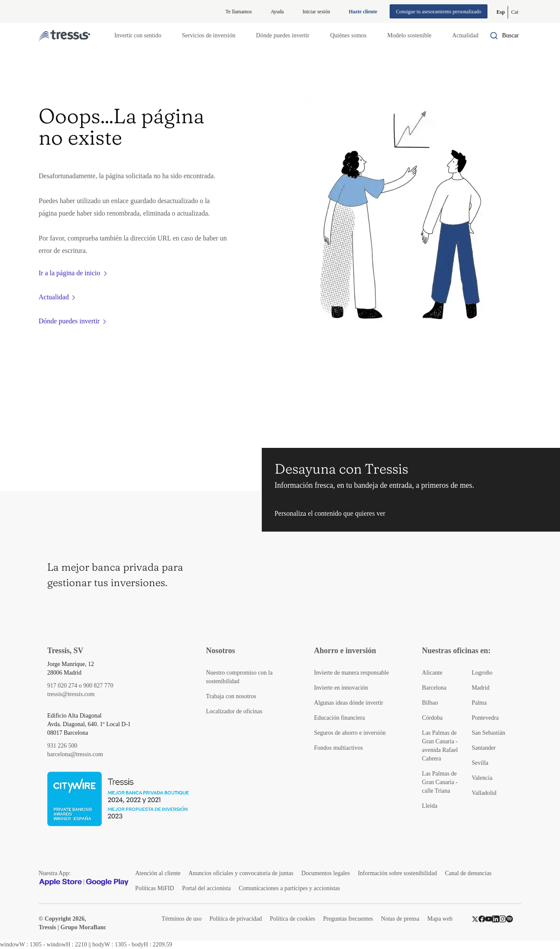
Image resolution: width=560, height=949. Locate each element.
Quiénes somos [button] (348, 35)
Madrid (480, 688)
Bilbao (430, 703)
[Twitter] (475, 919)
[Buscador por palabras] (504, 36)
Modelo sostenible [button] (409, 35)
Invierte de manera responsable (352, 673)
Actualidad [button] (465, 35)
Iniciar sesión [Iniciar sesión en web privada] (316, 12)
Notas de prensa (400, 919)
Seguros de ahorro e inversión (350, 733)
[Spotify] (509, 919)
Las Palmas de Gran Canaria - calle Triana (440, 782)
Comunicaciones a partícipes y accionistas (289, 888)
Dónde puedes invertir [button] (283, 35)
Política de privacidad (236, 919)
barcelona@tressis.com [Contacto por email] (75, 754)
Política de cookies (293, 919)
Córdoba (432, 718)
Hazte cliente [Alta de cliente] (363, 12)
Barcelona (434, 688)
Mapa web (440, 919)
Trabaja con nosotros (231, 696)
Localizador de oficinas (234, 711)
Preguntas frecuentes (348, 919)
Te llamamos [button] (239, 12)
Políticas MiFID (155, 888)
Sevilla (480, 763)
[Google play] (107, 882)
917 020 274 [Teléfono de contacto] (62, 686)
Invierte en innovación (341, 688)
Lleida (430, 806)
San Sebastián (488, 733)
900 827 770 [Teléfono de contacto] (98, 686)
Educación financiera (340, 718)
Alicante (432, 673)
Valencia (482, 778)
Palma (479, 703)
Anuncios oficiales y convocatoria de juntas (241, 873)
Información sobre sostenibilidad (397, 873)
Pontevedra (485, 718)
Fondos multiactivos (339, 748)
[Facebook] (482, 919)
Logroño (482, 673)
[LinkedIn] (496, 919)
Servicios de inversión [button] (209, 35)
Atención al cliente (158, 873)
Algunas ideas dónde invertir (349, 703)
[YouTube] (489, 919)
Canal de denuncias (468, 873)
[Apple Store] (61, 882)
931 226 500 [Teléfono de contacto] (62, 746)
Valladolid (484, 793)
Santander (484, 748)
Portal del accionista (206, 888)
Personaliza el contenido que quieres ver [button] (330, 513)
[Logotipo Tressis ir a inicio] (64, 36)
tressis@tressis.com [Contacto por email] (71, 694)
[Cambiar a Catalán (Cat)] (515, 12)
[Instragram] (502, 919)
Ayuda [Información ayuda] (277, 12)
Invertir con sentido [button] (138, 35)
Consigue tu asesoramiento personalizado (439, 12)
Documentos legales (325, 873)
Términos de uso (181, 919)
